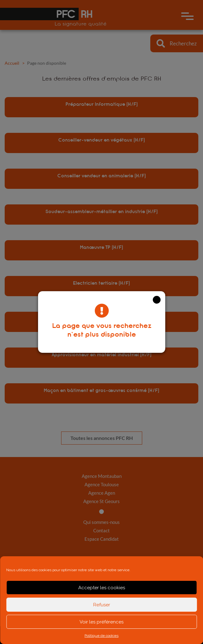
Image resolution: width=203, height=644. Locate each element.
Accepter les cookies (102, 588)
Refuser (102, 605)
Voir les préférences (101, 622)
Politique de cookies (101, 636)
